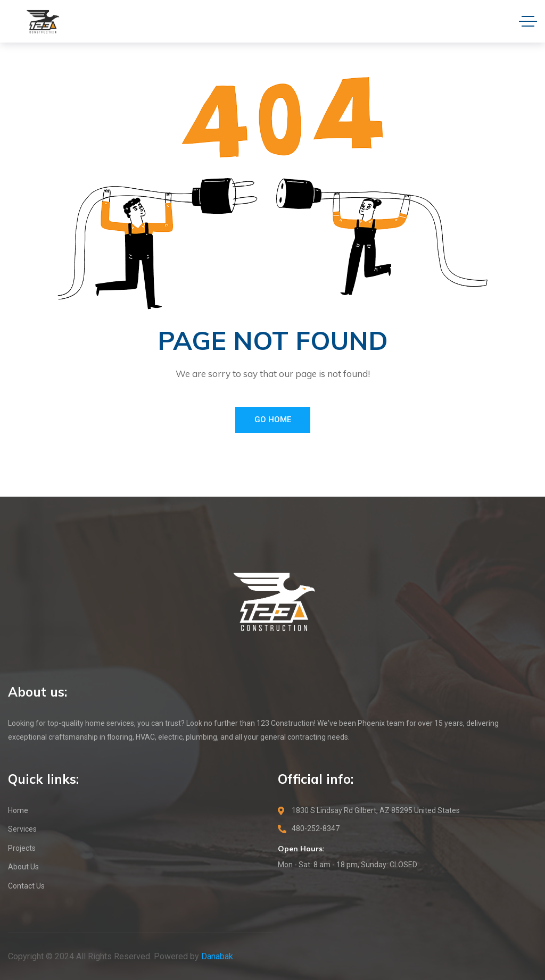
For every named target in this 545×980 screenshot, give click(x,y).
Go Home (273, 420)
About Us (23, 867)
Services (22, 829)
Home (18, 810)
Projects (22, 848)
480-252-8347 (316, 828)
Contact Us (26, 886)
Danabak (217, 956)
